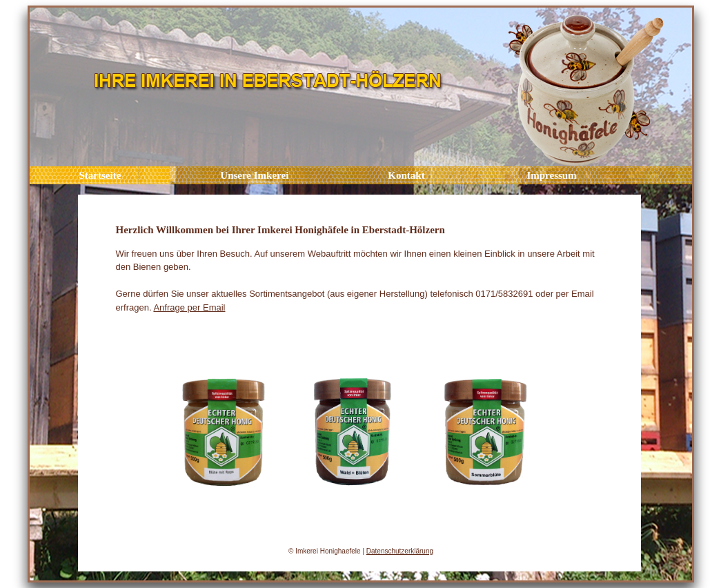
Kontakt (406, 175)
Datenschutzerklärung (400, 551)
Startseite (100, 175)
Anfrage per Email (189, 307)
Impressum (551, 175)
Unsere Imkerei (254, 175)
